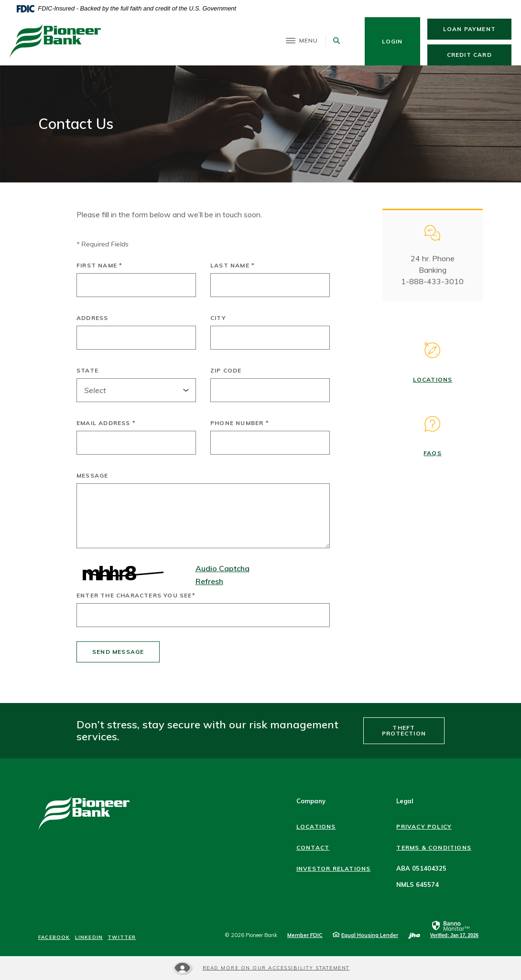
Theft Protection (404, 730)
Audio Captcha (223, 568)
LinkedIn (89, 937)
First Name (99, 266)
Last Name (233, 266)
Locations (433, 379)
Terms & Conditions (434, 847)
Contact (313, 847)
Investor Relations (334, 868)
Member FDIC (305, 935)
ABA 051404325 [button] (421, 868)
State (87, 371)
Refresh (209, 581)
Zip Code (226, 371)
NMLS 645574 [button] (418, 884)
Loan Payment (477, 29)
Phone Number (240, 423)
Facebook (54, 937)
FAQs (433, 453)
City (218, 318)
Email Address (106, 423)
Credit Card (479, 54)
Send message (118, 652)
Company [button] (311, 801)
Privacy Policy (424, 826)
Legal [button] (405, 801)
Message (92, 476)
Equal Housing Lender (370, 935)
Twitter (122, 937)
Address (92, 318)
